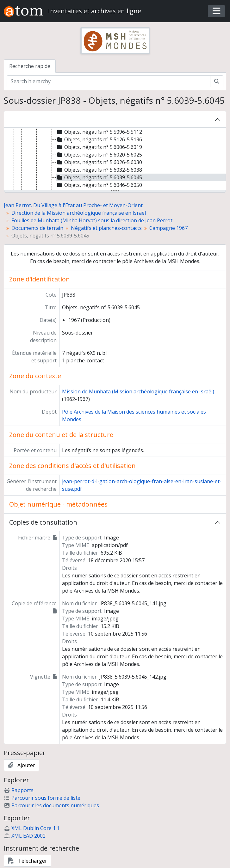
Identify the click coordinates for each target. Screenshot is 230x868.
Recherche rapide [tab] (30, 66)
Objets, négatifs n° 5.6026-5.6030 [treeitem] (99, 162)
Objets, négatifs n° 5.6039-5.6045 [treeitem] (99, 177)
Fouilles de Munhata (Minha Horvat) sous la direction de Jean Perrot (92, 220)
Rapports (19, 790)
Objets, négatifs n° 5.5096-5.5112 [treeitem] (99, 132)
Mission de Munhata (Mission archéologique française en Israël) (138, 391)
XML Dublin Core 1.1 (32, 828)
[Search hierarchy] (109, 81)
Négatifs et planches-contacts (106, 228)
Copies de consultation (43, 522)
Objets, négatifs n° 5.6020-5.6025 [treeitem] (99, 155)
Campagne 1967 (168, 228)
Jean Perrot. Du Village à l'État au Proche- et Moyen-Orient (73, 205)
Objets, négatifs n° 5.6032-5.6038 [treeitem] (99, 170)
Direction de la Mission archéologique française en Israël (79, 213)
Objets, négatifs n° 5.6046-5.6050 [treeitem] (99, 185)
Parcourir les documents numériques (51, 805)
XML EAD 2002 (25, 836)
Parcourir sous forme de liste (42, 798)
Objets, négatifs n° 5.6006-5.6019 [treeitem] (99, 147)
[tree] (115, 159)
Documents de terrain (37, 228)
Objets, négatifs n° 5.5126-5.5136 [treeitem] (99, 139)
